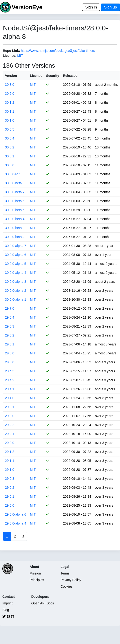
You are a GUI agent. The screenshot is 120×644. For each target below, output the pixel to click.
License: (10, 56)
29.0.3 (10, 479)
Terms (65, 573)
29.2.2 (10, 425)
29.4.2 (10, 380)
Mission (35, 573)
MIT (20, 56)
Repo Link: (11, 51)
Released (70, 76)
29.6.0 (10, 353)
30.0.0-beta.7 (15, 192)
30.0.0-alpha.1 (16, 299)
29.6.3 (10, 326)
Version (11, 76)
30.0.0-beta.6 (15, 201)
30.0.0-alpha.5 (16, 264)
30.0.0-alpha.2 (16, 291)
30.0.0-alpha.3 (16, 282)
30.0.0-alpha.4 (16, 273)
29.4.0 (10, 398)
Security (53, 76)
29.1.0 (10, 470)
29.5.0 (10, 362)
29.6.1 (10, 344)
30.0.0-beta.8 (15, 183)
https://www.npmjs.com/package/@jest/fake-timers (58, 51)
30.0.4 (10, 138)
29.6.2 (10, 335)
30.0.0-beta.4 (15, 219)
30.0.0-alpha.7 (16, 246)
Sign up (111, 7)
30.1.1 (10, 111)
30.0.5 (10, 129)
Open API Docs (43, 603)
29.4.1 (10, 389)
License (36, 76)
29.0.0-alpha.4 (16, 523)
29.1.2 (10, 452)
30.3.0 (10, 85)
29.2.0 (10, 443)
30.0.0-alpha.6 (16, 255)
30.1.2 (10, 103)
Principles (37, 580)
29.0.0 (10, 505)
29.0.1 (10, 496)
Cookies (67, 587)
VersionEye (27, 7)
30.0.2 (10, 147)
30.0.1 (10, 156)
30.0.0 (10, 165)
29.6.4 (10, 317)
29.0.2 (10, 488)
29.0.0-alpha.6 (16, 514)
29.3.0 (10, 416)
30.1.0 (10, 120)
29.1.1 (10, 461)
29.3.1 (10, 407)
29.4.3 (10, 371)
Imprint (7, 603)
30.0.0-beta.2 (15, 237)
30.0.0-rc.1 (13, 174)
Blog (6, 610)
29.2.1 (10, 434)
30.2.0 (10, 94)
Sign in (91, 7)
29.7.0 (10, 308)
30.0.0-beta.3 (15, 228)
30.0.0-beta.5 (15, 210)
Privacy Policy (71, 580)
